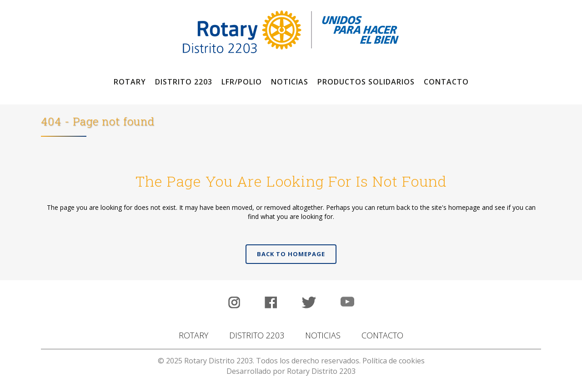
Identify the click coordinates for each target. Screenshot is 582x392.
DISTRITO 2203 (257, 335)
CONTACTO (382, 335)
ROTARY (193, 335)
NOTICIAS (323, 335)
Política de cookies (394, 361)
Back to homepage (291, 254)
